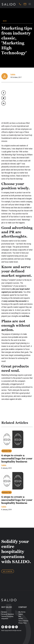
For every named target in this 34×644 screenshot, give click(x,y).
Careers (21, 619)
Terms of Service (23, 621)
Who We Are (22, 612)
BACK (5, 21)
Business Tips (7, 451)
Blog (20, 616)
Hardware (4, 612)
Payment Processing (7, 616)
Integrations (5, 619)
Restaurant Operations (8, 614)
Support (21, 614)
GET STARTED (8, 571)
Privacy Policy (22, 623)
